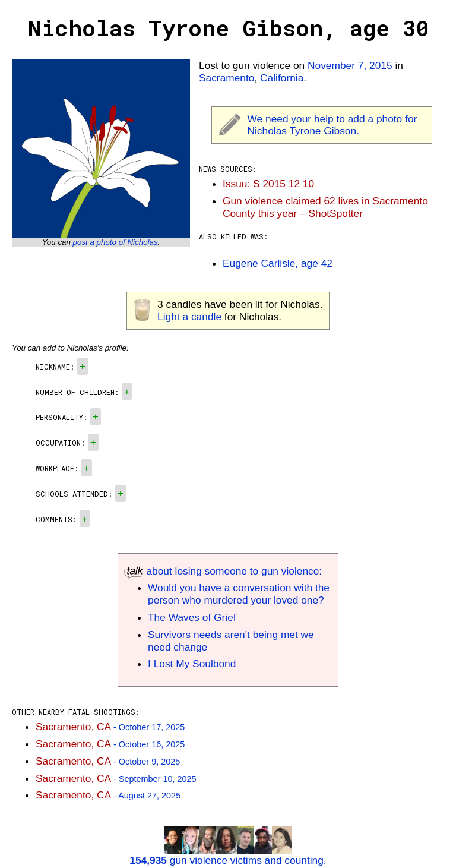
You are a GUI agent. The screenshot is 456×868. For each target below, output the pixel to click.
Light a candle (189, 317)
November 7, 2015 (350, 65)
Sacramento (227, 78)
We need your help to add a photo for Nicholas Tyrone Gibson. (332, 125)
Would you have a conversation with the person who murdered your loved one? (239, 594)
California (282, 78)
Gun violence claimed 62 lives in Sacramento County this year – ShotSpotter (325, 207)
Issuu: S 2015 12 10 (268, 184)
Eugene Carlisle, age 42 (278, 263)
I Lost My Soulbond (192, 664)
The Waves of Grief (192, 617)
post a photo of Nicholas (115, 242)
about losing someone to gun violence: (223, 571)
